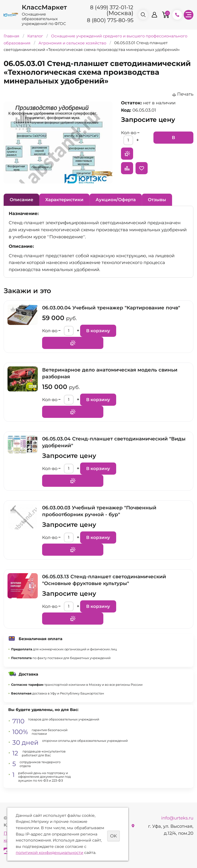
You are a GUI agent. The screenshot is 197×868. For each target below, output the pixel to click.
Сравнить (127, 168)
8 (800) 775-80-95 (110, 20)
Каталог (35, 36)
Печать (185, 94)
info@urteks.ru (177, 818)
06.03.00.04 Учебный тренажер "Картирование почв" (111, 308)
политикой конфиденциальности (49, 853)
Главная (11, 36)
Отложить (142, 168)
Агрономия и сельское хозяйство (72, 43)
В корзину (173, 139)
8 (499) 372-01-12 (112, 7)
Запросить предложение (127, 154)
